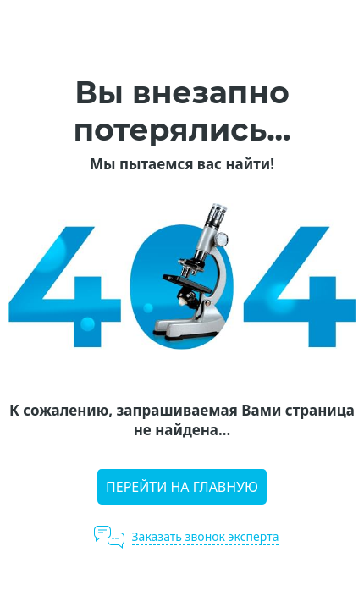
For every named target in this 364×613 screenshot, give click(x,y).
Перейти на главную (182, 487)
